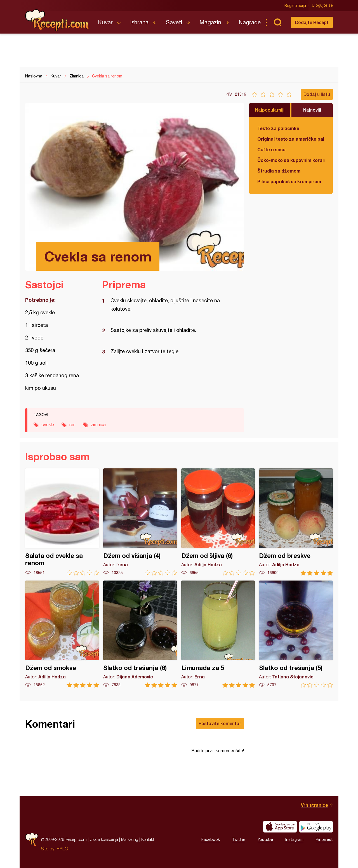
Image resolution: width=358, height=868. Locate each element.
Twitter (239, 839)
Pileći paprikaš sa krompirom (289, 181)
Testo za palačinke (278, 128)
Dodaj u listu (317, 94)
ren (72, 424)
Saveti (174, 22)
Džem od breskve (296, 522)
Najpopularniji (270, 110)
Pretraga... (277, 22)
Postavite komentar (220, 723)
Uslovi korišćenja (104, 839)
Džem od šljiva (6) (218, 522)
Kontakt (148, 839)
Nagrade (250, 22)
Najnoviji (312, 110)
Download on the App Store (280, 827)
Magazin (210, 22)
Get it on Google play (316, 827)
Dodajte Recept (312, 22)
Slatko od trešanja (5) (296, 634)
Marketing (130, 839)
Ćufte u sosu (271, 149)
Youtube (265, 839)
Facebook (211, 839)
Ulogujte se (322, 6)
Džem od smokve (62, 634)
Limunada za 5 (218, 634)
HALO (62, 849)
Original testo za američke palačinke (291, 139)
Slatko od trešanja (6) (140, 634)
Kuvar (105, 22)
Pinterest (324, 839)
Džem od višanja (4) (140, 522)
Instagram (294, 839)
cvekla (48, 424)
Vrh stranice (315, 805)
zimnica (98, 424)
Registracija (295, 6)
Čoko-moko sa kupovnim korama (291, 160)
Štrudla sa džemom (279, 171)
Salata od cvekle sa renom (62, 522)
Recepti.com (57, 20)
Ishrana (139, 22)
